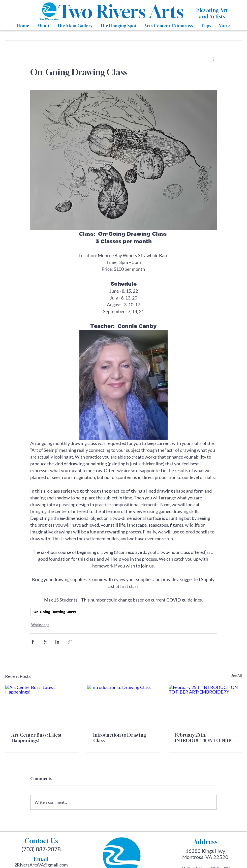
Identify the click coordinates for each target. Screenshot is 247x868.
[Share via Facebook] (33, 642)
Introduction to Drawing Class (120, 738)
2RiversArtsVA (29, 865)
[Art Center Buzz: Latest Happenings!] (42, 705)
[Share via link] (70, 642)
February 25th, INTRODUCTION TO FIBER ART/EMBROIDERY (205, 738)
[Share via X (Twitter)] (45, 642)
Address (205, 842)
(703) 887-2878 (41, 849)
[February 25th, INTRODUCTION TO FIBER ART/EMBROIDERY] (205, 705)
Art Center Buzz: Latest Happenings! (37, 738)
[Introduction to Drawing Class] (124, 705)
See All (237, 676)
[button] (43, 26)
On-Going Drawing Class (55, 612)
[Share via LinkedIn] (57, 642)
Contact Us (41, 841)
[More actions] (214, 59)
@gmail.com (56, 865)
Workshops (40, 625)
